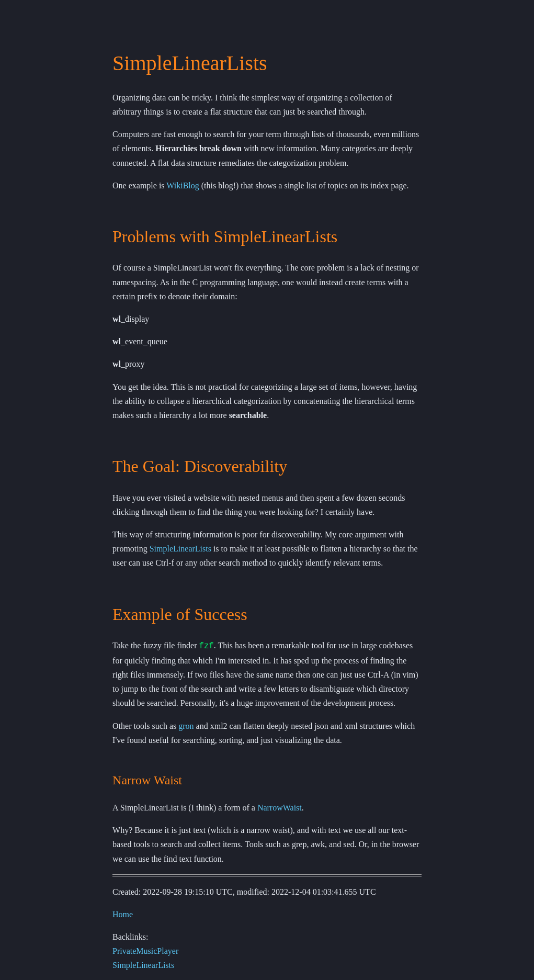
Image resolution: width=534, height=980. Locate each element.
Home (123, 913)
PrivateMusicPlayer (145, 950)
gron (186, 725)
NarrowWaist (280, 807)
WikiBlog (183, 185)
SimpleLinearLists (180, 549)
